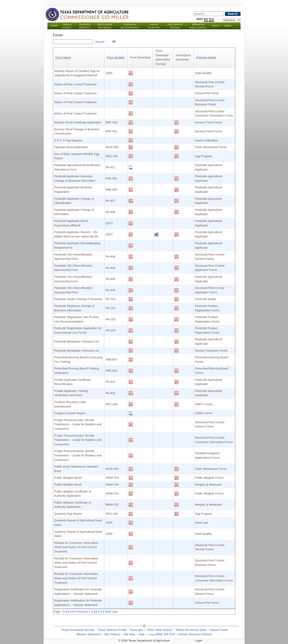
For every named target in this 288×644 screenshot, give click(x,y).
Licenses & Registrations (130, 26)
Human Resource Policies (195, 634)
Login (199, 641)
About (216, 26)
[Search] (209, 14)
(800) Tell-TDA (165, 634)
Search (233, 14)
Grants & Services (85, 26)
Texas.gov (136, 630)
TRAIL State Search (159, 630)
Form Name (63, 57)
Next (108, 612)
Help (142, 634)
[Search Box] (73, 42)
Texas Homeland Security (78, 630)
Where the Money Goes (191, 630)
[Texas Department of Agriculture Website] (87, 14)
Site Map (129, 634)
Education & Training (175, 26)
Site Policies (112, 634)
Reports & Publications (198, 26)
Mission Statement (89, 634)
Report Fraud (219, 630)
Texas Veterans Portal (112, 630)
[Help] (114, 41)
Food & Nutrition (154, 26)
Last (115, 612)
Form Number (116, 57)
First (73, 612)
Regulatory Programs (105, 26)
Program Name (206, 57)
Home (55, 25)
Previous (82, 612)
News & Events (67, 26)
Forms (228, 26)
